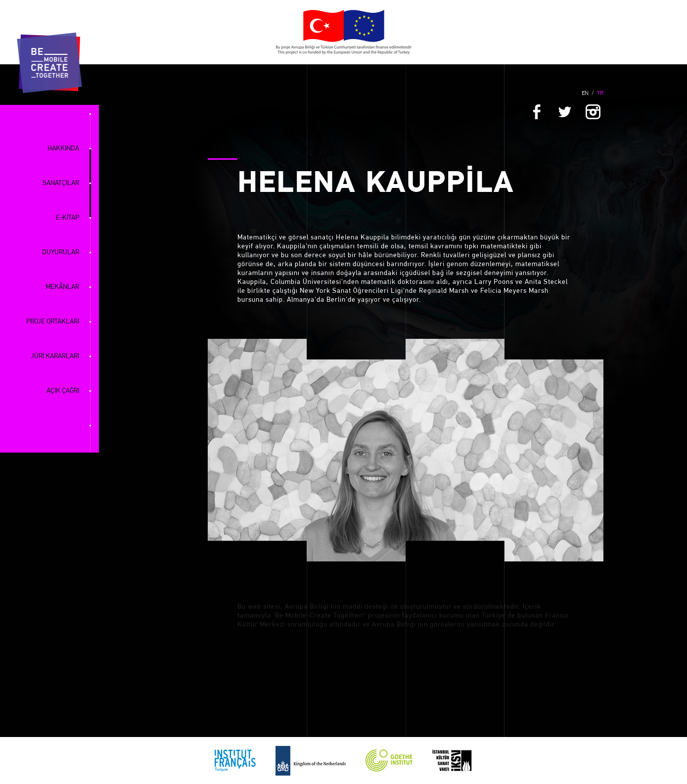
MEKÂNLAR (62, 287)
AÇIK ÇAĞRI (63, 391)
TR (600, 93)
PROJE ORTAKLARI (53, 322)
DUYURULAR (61, 253)
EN (585, 93)
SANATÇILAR (61, 183)
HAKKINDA (63, 149)
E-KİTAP (68, 218)
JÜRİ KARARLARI (55, 356)
